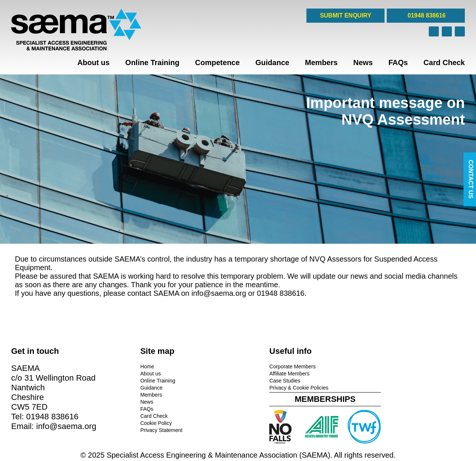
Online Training (152, 63)
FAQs (398, 63)
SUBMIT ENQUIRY (345, 15)
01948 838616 (426, 15)
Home (134, 366)
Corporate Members (266, 366)
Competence (218, 63)
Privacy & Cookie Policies (272, 387)
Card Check (444, 63)
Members (321, 63)
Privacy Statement (148, 430)
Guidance (272, 63)
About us (94, 63)
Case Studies (258, 380)
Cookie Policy (143, 423)
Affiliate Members (263, 373)
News (363, 63)
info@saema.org (219, 293)
